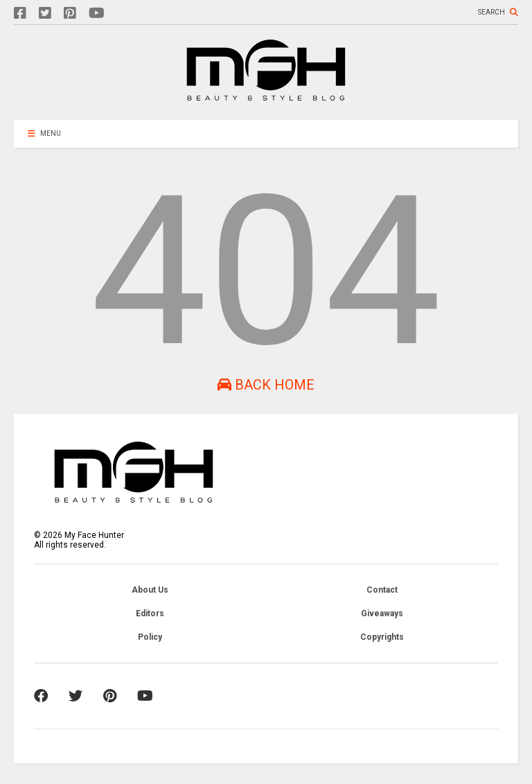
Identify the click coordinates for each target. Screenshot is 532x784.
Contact (382, 590)
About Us (150, 590)
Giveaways (382, 613)
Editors (150, 613)
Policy (150, 637)
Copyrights (382, 637)
